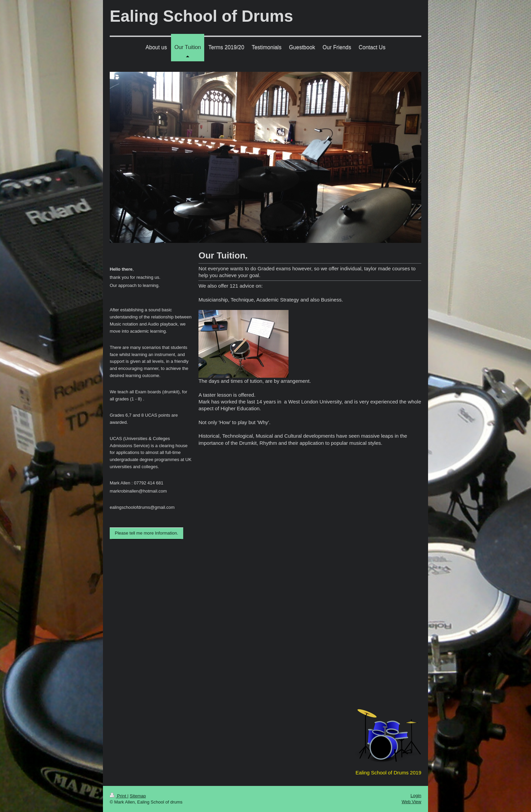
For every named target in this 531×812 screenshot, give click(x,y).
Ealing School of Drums (201, 16)
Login (416, 796)
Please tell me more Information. (146, 533)
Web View (411, 802)
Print (119, 796)
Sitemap (138, 796)
